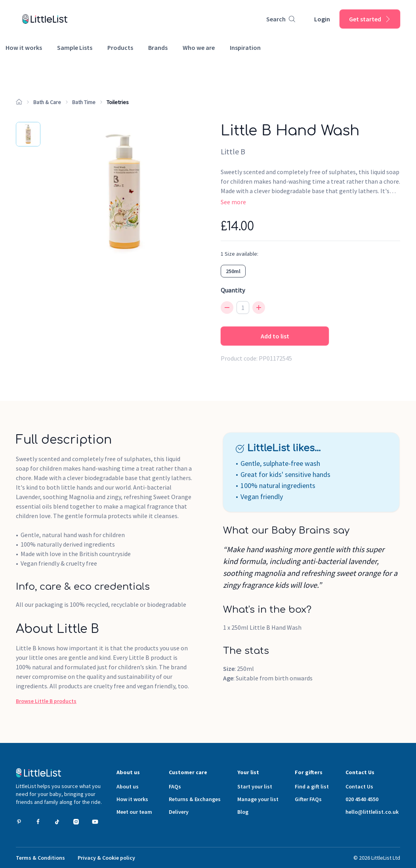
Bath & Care (47, 102)
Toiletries (118, 102)
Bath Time (84, 102)
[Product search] (281, 19)
